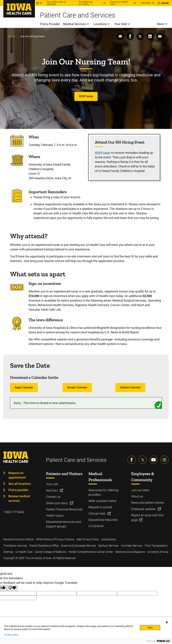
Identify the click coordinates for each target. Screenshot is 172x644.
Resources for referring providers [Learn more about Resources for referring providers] (103, 492)
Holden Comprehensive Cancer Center (91, 552)
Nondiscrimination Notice (18, 539)
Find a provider (18, 490)
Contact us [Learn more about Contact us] (53, 497)
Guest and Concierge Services (78, 546)
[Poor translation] (12, 588)
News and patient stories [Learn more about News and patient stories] (148, 503)
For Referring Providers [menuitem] (86, 3)
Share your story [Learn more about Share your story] (57, 503)
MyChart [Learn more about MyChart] (52, 490)
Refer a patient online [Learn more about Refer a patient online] (102, 501)
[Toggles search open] (163, 3)
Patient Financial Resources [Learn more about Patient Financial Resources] (64, 509)
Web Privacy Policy (88, 539)
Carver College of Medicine (50, 552)
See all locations (20, 484)
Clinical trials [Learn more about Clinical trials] (97, 514)
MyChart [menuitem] (30, 3)
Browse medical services (19, 498)
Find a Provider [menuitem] (50, 24)
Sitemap (8, 552)
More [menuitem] (161, 24)
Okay (150, 628)
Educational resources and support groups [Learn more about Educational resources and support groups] (63, 524)
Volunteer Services (132, 546)
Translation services (15, 546)
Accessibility (109, 539)
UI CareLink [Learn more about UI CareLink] (96, 526)
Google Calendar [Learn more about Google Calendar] (77, 387)
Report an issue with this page (147, 518)
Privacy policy (11, 635)
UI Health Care (24, 552)
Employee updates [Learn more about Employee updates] (144, 509)
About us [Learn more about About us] (137, 496)
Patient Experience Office (44, 546)
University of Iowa (158, 552)
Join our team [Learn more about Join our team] (140, 490)
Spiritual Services (108, 546)
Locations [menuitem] (100, 24)
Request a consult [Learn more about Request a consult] (100, 507)
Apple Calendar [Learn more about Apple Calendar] (24, 387)
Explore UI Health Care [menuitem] (119, 3)
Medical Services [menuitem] (74, 24)
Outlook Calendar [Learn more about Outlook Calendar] (130, 387)
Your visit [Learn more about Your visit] (52, 484)
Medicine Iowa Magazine (130, 552)
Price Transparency (156, 546)
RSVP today (103, 153)
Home (12, 36)
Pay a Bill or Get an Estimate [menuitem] (56, 3)
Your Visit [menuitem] (121, 24)
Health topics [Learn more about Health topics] (55, 516)
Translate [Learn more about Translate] (146, 3)
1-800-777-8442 (14, 512)
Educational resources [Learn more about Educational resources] (103, 520)
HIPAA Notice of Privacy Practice (55, 539)
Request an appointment (17, 475)
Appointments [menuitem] (11, 3)
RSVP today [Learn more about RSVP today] (86, 96)
